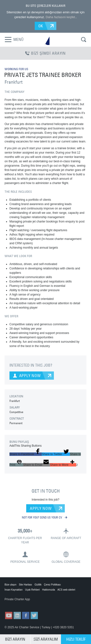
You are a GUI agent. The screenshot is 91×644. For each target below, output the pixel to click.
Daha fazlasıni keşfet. (61, 17)
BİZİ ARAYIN (15, 639)
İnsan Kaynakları (14, 590)
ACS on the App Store (17, 604)
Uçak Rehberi (32, 590)
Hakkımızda (49, 590)
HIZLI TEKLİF (76, 639)
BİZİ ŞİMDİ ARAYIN (45, 53)
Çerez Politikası (52, 585)
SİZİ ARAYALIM (46, 639)
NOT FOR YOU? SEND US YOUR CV (45, 517)
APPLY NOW (41, 508)
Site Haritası (25, 585)
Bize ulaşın (11, 585)
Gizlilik (38, 585)
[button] (26, 454)
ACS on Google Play (41, 604)
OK (41, 26)
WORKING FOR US (16, 69)
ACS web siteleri (66, 590)
